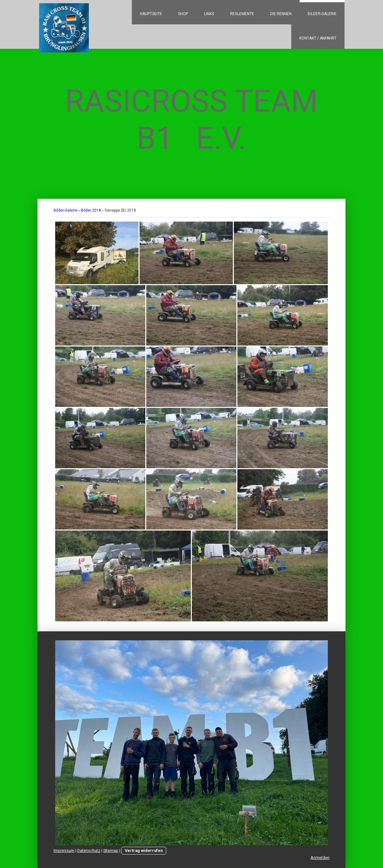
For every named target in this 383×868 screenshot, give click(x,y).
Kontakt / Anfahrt (318, 38)
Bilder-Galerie (322, 14)
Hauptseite (151, 14)
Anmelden (320, 858)
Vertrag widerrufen (144, 850)
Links (209, 14)
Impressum (64, 850)
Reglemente (242, 14)
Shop (183, 14)
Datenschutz (89, 850)
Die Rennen (281, 14)
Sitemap (111, 850)
